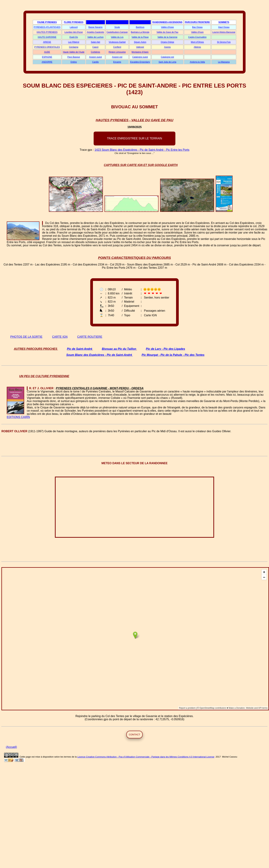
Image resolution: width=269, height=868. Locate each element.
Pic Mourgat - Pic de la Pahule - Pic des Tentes (173, 355)
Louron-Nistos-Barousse (224, 32)
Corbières (95, 52)
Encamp (117, 62)
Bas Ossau (197, 27)
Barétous (140, 27)
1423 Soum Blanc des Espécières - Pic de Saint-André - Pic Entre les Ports (142, 150)
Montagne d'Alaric (140, 52)
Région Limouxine (117, 52)
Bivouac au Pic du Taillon (119, 349)
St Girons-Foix (224, 42)
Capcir (96, 47)
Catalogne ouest (140, 57)
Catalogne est (167, 57)
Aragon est (117, 57)
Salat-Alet (95, 42)
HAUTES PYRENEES (47, 32)
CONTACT (134, 735)
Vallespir (140, 47)
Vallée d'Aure (197, 32)
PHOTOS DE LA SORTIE (26, 337)
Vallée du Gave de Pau (167, 32)
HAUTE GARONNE (47, 37)
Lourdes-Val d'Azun (74, 32)
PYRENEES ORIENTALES (47, 47)
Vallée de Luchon (95, 37)
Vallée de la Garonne (167, 37)
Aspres (167, 47)
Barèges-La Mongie (140, 32)
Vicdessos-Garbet (117, 42)
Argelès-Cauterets (96, 32)
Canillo (96, 62)
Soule (117, 27)
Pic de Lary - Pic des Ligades (166, 349)
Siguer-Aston (140, 42)
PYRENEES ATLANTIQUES (47, 27)
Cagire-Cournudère (197, 37)
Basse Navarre (96, 27)
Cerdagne (74, 47)
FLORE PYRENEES (74, 22)
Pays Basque (74, 57)
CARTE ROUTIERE (90, 337)
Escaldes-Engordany (140, 62)
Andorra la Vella (197, 62)
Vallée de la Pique (140, 37)
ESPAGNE (47, 57)
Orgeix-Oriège (167, 42)
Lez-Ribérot (74, 42)
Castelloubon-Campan (117, 32)
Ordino (74, 62)
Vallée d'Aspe (167, 27)
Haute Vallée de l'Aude (74, 52)
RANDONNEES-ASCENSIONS (167, 22)
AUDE (47, 52)
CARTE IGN (60, 337)
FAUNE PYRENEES (47, 22)
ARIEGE (47, 42)
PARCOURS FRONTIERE (197, 22)
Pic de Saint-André (80, 349)
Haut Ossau (224, 27)
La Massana (224, 62)
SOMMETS (224, 22)
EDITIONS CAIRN (18, 417)
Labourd (74, 27)
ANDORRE (47, 62)
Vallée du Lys (117, 37)
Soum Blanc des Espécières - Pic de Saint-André (99, 355)
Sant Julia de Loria (167, 62)
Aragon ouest (96, 57)
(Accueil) (11, 747)
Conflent (117, 47)
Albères (197, 47)
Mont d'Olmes (197, 42)
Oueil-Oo (74, 37)
